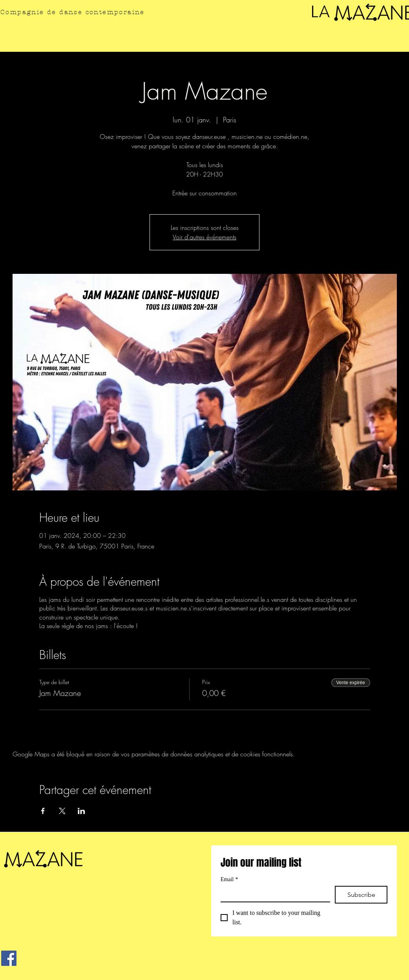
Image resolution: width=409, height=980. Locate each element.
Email (229, 879)
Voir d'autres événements (204, 237)
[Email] (273, 894)
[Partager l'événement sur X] (62, 811)
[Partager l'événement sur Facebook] (43, 811)
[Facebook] (9, 958)
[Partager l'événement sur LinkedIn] (81, 811)
